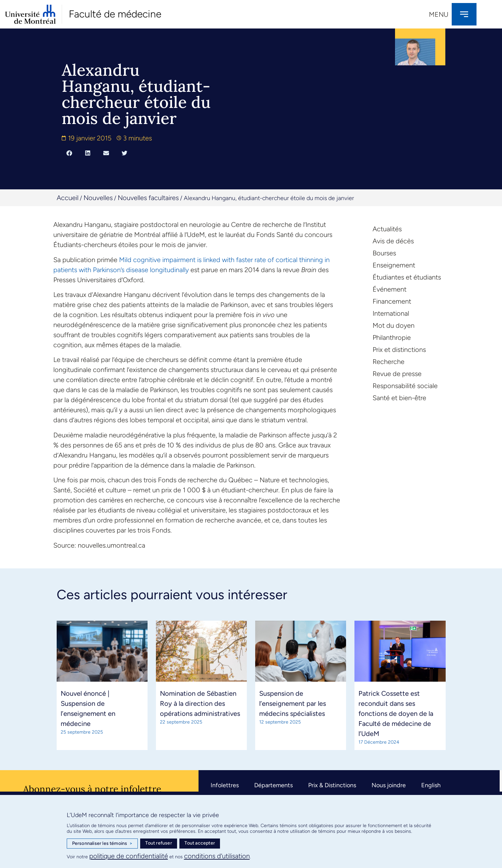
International (391, 313)
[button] (69, 153)
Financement (392, 301)
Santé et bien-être (399, 398)
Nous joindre (389, 785)
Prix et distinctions (399, 350)
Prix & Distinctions (332, 785)
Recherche (388, 362)
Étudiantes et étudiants (407, 277)
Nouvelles (98, 198)
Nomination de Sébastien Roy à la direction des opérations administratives (200, 703)
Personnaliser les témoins (102, 844)
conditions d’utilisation (217, 856)
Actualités (387, 229)
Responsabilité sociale (405, 386)
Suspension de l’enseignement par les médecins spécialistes (293, 703)
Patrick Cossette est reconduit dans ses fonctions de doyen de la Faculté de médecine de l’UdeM (396, 714)
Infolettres (225, 785)
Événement (389, 289)
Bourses (384, 253)
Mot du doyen (394, 325)
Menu (439, 14)
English (431, 785)
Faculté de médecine (115, 14)
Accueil (68, 198)
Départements (273, 785)
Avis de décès (393, 241)
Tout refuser (158, 843)
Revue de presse (397, 374)
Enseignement (394, 265)
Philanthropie (392, 337)
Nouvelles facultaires (148, 198)
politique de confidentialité (129, 856)
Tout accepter (200, 843)
